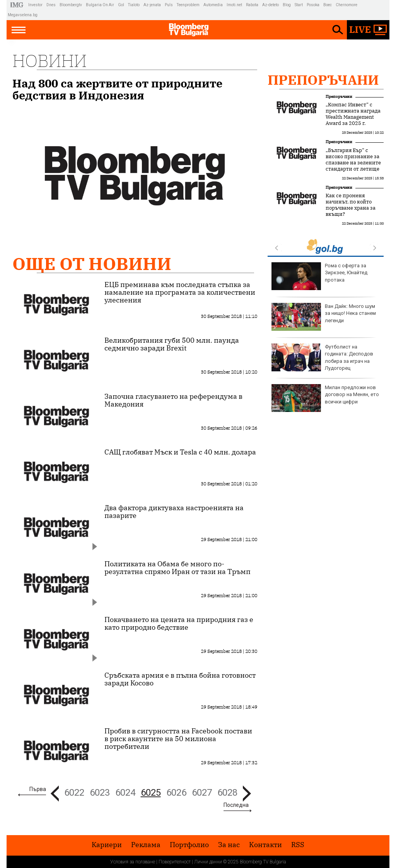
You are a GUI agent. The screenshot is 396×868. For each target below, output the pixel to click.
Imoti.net (234, 5)
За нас (229, 845)
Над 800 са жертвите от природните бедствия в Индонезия (117, 89)
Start (299, 5)
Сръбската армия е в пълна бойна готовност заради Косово (180, 679)
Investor (35, 5)
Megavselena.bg (23, 15)
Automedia (213, 5)
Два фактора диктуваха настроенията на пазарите (174, 512)
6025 (151, 793)
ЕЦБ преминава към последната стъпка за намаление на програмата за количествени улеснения (180, 292)
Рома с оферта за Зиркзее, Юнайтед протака (319, 276)
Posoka (313, 5)
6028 (227, 793)
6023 (100, 793)
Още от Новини (92, 264)
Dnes (51, 5)
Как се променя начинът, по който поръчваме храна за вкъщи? (351, 205)
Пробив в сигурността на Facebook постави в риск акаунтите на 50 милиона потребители (178, 739)
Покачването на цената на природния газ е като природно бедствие (179, 624)
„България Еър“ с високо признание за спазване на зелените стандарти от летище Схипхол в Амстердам (353, 163)
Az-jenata (152, 5)
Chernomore (346, 5)
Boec (328, 5)
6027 (202, 793)
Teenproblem (188, 5)
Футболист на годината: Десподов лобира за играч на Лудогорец (322, 357)
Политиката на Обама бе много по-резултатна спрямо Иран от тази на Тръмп (178, 568)
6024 (125, 793)
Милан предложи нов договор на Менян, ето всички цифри (325, 398)
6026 (176, 793)
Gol (121, 5)
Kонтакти (265, 845)
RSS (298, 845)
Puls (169, 5)
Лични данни (208, 862)
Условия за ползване (133, 862)
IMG (18, 5)
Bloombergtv (71, 5)
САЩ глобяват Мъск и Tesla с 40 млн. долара (180, 452)
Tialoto (134, 5)
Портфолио (189, 845)
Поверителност (175, 862)
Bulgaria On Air (100, 5)
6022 (74, 793)
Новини (49, 61)
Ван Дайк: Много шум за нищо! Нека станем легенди (324, 317)
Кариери (107, 845)
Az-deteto (271, 5)
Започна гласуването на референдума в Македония (173, 400)
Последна (236, 805)
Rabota (252, 5)
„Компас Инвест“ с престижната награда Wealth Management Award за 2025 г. (353, 114)
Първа (38, 789)
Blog (287, 5)
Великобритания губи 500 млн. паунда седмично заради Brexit (172, 344)
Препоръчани (323, 80)
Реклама (146, 845)
